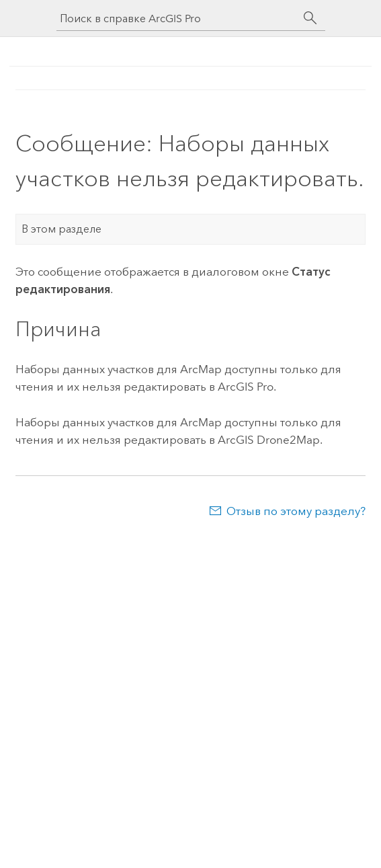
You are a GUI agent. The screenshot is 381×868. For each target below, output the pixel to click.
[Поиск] (310, 18)
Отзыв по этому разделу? (296, 511)
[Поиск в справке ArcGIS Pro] (177, 18)
